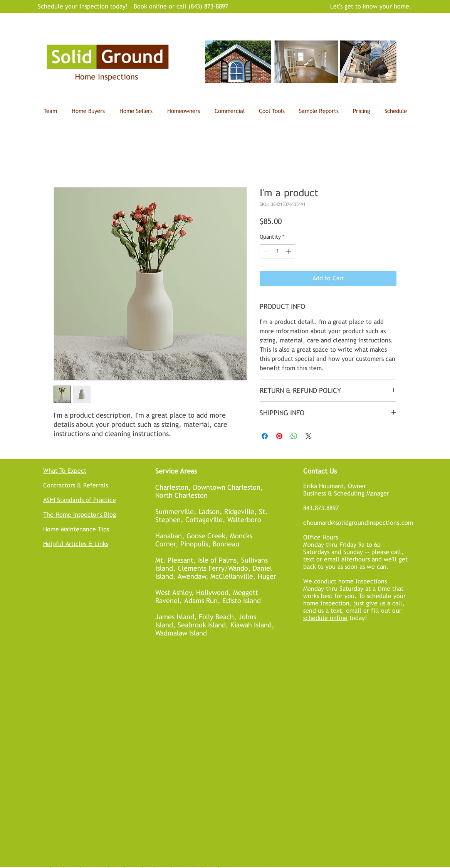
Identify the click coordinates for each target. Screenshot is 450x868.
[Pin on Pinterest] (279, 436)
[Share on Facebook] (265, 436)
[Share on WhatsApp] (294, 436)
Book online (150, 6)
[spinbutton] (277, 251)
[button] (272, 111)
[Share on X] (309, 436)
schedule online (325, 618)
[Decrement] (266, 251)
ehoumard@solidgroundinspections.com (358, 523)
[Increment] (289, 251)
